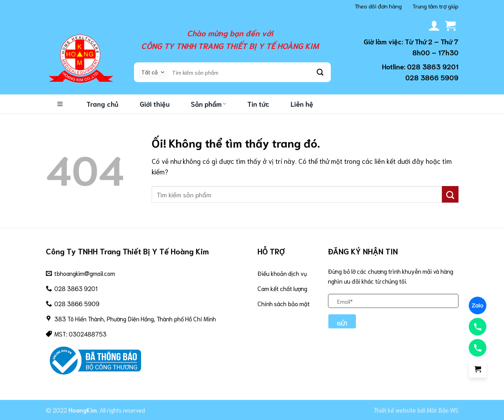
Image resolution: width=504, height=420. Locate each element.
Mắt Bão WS (443, 410)
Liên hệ (302, 104)
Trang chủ (102, 104)
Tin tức (258, 104)
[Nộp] (320, 72)
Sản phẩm (208, 104)
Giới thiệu (155, 104)
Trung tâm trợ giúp (435, 6)
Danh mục (60, 104)
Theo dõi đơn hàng (378, 6)
